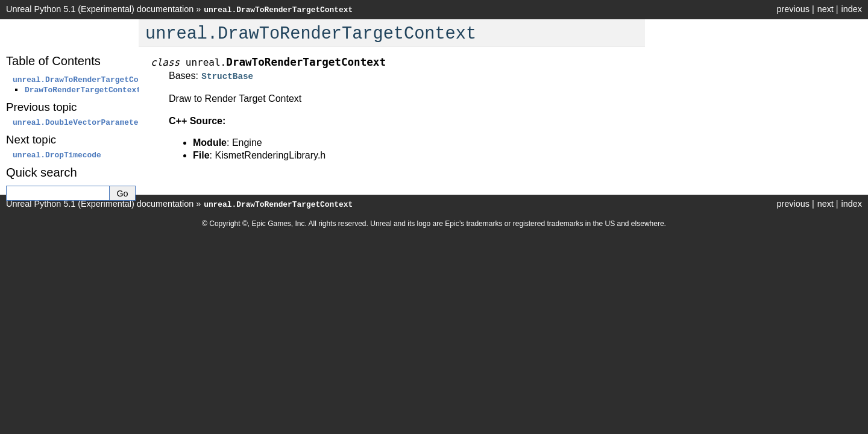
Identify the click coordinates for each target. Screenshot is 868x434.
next (826, 9)
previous (793, 9)
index (852, 9)
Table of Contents (53, 61)
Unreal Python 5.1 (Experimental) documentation (100, 9)
